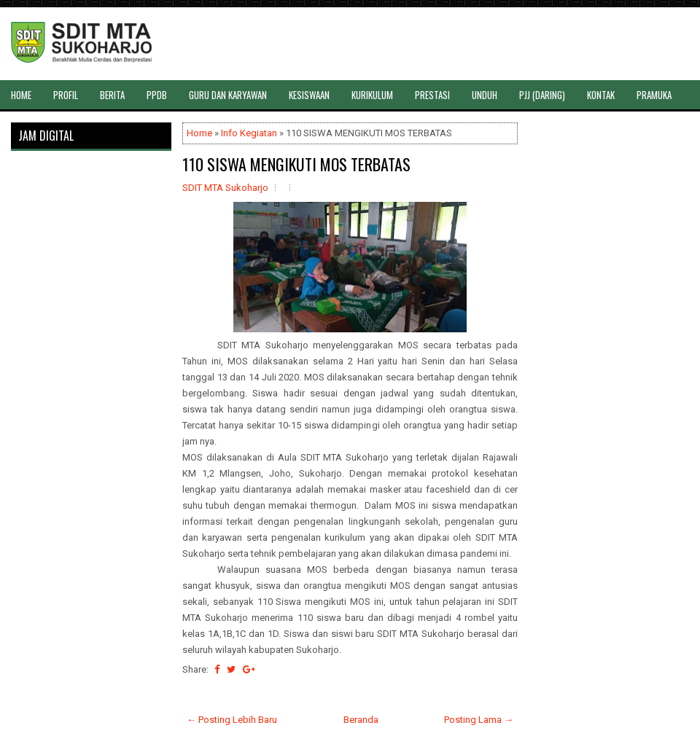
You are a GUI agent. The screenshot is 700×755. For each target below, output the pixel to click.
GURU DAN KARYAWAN (228, 95)
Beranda (361, 720)
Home (199, 133)
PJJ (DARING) (542, 95)
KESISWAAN (309, 95)
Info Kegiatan (249, 133)
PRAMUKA (654, 95)
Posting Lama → (479, 720)
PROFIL (66, 95)
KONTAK (601, 95)
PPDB (157, 95)
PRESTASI (432, 95)
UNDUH (485, 95)
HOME (21, 95)
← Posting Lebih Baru (232, 720)
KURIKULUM (372, 95)
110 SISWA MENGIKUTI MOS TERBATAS (296, 164)
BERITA (112, 95)
